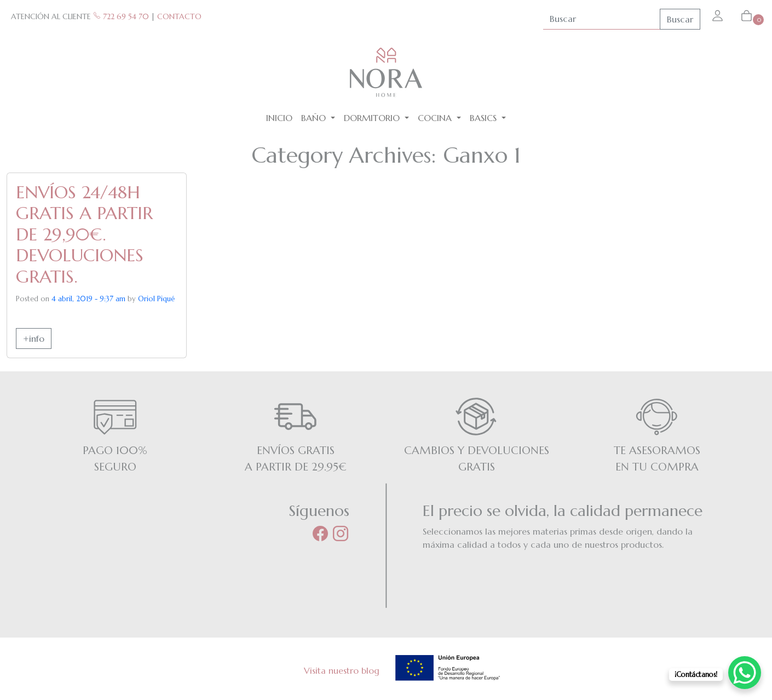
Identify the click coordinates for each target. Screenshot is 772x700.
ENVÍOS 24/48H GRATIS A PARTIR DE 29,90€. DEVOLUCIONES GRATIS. (84, 234)
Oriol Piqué (156, 299)
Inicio (279, 118)
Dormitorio (373, 118)
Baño (315, 118)
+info (34, 338)
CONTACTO (179, 16)
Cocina (436, 118)
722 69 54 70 (121, 16)
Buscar (680, 19)
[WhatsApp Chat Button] (745, 673)
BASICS (485, 118)
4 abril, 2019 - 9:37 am (88, 299)
